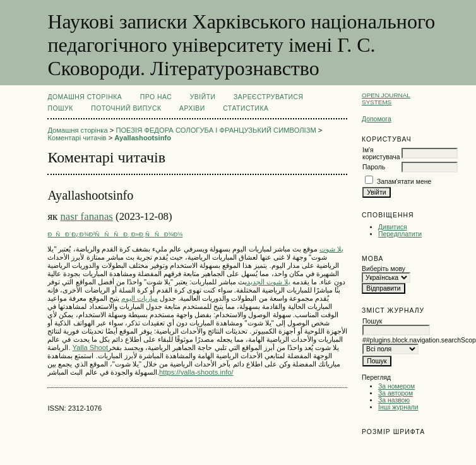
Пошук (60, 108)
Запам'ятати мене (404, 182)
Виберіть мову (384, 269)
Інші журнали (398, 407)
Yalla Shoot (90, 347)
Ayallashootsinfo (143, 138)
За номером (396, 386)
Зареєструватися (269, 97)
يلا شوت (331, 249)
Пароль (374, 167)
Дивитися (393, 227)
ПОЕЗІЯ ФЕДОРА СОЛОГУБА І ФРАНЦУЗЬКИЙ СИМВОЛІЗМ (216, 130)
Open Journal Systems (386, 99)
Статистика (246, 108)
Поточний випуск (126, 108)
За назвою (394, 400)
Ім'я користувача (381, 154)
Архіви (192, 108)
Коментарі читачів (77, 138)
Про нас (156, 97)
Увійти (203, 97)
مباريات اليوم (140, 298)
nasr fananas (86, 216)
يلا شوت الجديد (269, 282)
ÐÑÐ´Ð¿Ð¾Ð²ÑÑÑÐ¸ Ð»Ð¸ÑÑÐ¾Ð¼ (115, 234)
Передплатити (400, 234)
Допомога (377, 119)
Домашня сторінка (85, 97)
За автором (396, 393)
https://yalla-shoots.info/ (196, 372)
